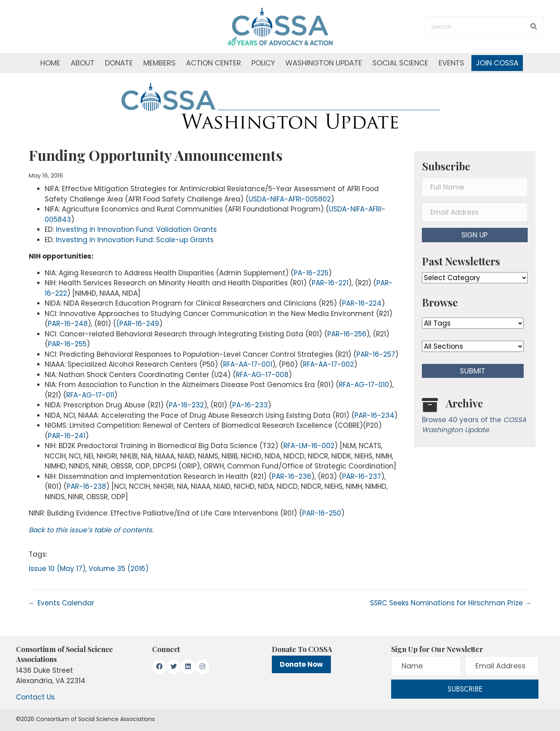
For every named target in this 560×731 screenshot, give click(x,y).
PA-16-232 (186, 405)
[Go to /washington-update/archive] (475, 418)
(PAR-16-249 (138, 324)
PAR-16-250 (322, 513)
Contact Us (35, 697)
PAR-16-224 (362, 303)
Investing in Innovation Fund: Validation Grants (136, 229)
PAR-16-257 (376, 354)
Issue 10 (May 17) (57, 569)
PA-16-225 (311, 273)
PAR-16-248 (68, 324)
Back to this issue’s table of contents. (91, 530)
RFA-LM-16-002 (309, 446)
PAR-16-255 (67, 344)
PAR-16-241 (67, 436)
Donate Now (301, 664)
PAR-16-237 (362, 476)
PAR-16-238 (86, 486)
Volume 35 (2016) (119, 569)
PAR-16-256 (347, 334)
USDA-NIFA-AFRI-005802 (290, 199)
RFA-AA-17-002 (328, 364)
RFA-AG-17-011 (90, 395)
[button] (475, 235)
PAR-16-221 (330, 283)
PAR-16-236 (292, 476)
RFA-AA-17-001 (248, 364)
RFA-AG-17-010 (364, 385)
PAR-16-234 (374, 415)
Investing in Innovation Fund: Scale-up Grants (135, 240)
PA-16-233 (250, 405)
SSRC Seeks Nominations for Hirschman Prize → (451, 603)
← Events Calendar (61, 603)
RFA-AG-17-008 (262, 375)
